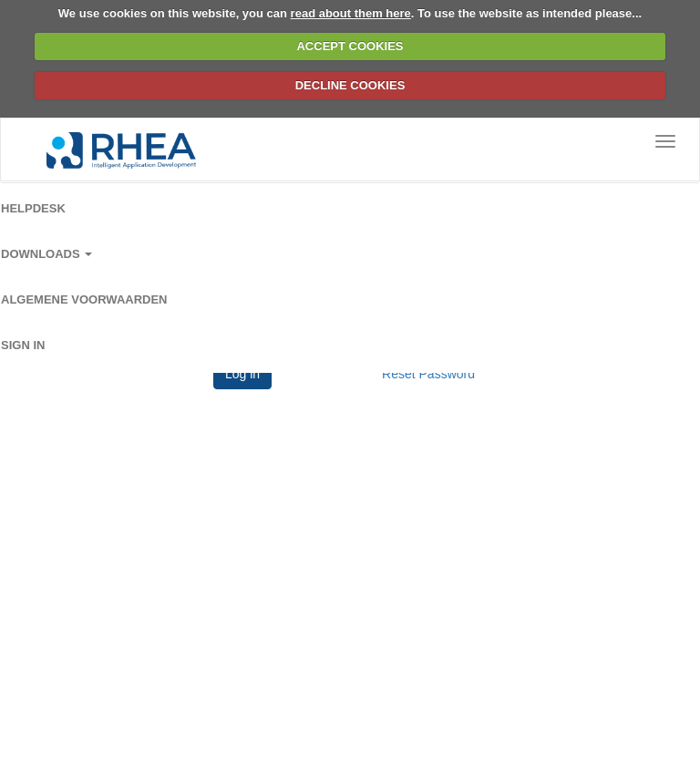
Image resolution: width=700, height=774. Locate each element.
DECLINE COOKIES (350, 85)
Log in (242, 374)
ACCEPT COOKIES (350, 46)
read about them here (351, 13)
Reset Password (428, 374)
